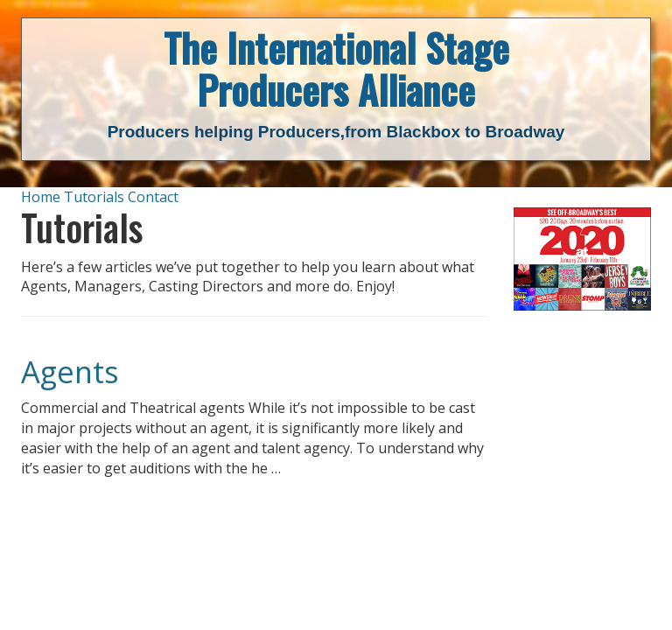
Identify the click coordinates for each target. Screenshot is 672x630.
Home (41, 197)
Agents (70, 371)
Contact (153, 197)
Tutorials (94, 197)
